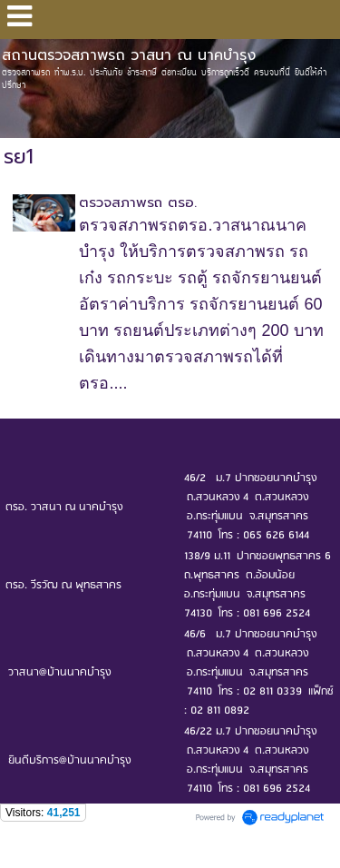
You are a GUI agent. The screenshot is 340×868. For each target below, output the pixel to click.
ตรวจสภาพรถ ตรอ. (138, 202)
